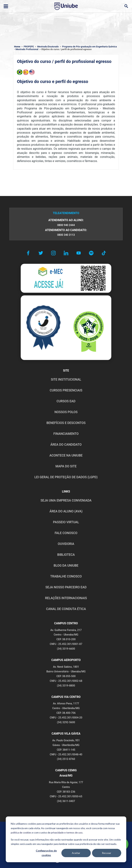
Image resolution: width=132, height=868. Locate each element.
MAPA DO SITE (66, 466)
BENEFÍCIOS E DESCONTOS (66, 423)
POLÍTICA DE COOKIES (97, 829)
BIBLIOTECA (66, 555)
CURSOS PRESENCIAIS (66, 390)
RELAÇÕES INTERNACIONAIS (66, 598)
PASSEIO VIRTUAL (66, 522)
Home (17, 47)
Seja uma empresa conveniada (66, 500)
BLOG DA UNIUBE (66, 566)
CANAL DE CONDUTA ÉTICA (66, 609)
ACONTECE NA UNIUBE (66, 455)
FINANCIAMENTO (66, 434)
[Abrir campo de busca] (126, 6)
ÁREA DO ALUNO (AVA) (66, 511)
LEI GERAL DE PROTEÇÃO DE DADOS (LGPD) (66, 477)
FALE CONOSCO (66, 533)
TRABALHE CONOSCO (66, 576)
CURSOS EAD (66, 401)
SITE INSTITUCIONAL (66, 379)
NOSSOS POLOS (66, 412)
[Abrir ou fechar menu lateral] (6, 6)
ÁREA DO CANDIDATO (66, 445)
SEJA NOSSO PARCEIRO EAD (66, 587)
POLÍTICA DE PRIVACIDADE (38, 829)
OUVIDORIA (66, 544)
